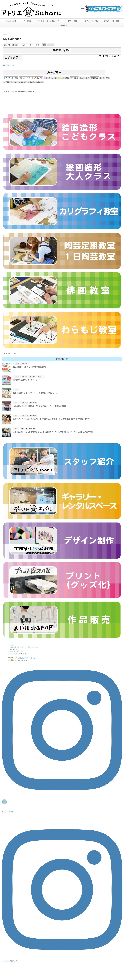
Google (15, 82)
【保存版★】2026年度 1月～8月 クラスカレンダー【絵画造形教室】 (40, 406)
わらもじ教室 (63, 78)
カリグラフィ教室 (11, 78)
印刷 (108, 78)
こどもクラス (25, 78)
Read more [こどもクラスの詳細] (10, 65)
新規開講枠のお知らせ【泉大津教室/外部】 (30, 367)
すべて (102, 78)
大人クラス (84, 78)
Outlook (23, 82)
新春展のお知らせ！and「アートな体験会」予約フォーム (35, 393)
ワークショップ (50, 78)
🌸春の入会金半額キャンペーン (25, 380)
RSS (7, 82)
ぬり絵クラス (37, 78)
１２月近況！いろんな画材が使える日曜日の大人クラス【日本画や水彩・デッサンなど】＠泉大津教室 (53, 432)
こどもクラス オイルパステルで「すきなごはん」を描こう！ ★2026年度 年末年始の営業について (51, 419)
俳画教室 (74, 78)
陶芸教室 (94, 78)
